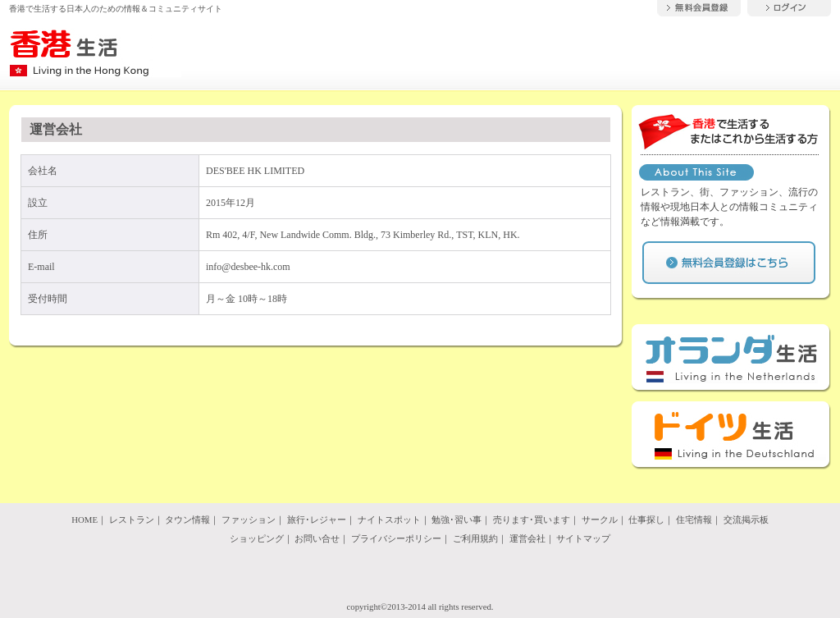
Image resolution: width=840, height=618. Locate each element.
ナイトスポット (389, 520)
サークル (600, 520)
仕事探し (646, 520)
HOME (84, 520)
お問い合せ (317, 538)
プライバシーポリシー (396, 538)
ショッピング (257, 538)
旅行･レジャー (317, 520)
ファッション (249, 520)
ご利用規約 (475, 538)
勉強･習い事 (457, 520)
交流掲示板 (746, 520)
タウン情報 (187, 520)
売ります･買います (532, 520)
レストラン (132, 520)
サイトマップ (583, 538)
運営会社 (527, 538)
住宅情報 (694, 520)
